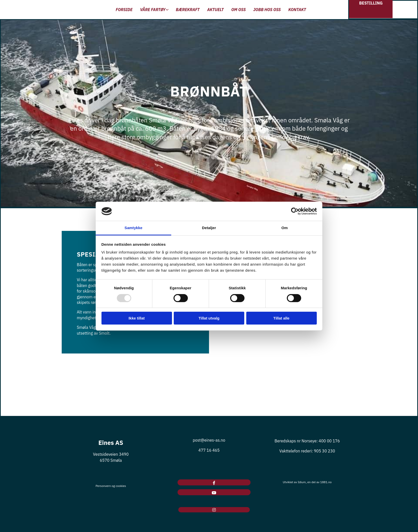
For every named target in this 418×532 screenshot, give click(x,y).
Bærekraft (188, 10)
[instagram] (214, 510)
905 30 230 (324, 451)
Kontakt (297, 10)
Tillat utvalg (209, 318)
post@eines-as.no (209, 440)
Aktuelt (216, 10)
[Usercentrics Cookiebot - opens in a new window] (295, 211)
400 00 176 (329, 441)
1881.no (326, 482)
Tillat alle (282, 318)
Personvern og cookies (111, 486)
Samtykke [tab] (134, 228)
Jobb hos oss (267, 10)
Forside (124, 10)
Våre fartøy (153, 10)
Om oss (238, 10)
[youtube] (214, 493)
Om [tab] (284, 228)
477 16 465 (209, 450)
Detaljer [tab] (209, 228)
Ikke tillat (136, 318)
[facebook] (214, 483)
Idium (302, 482)
